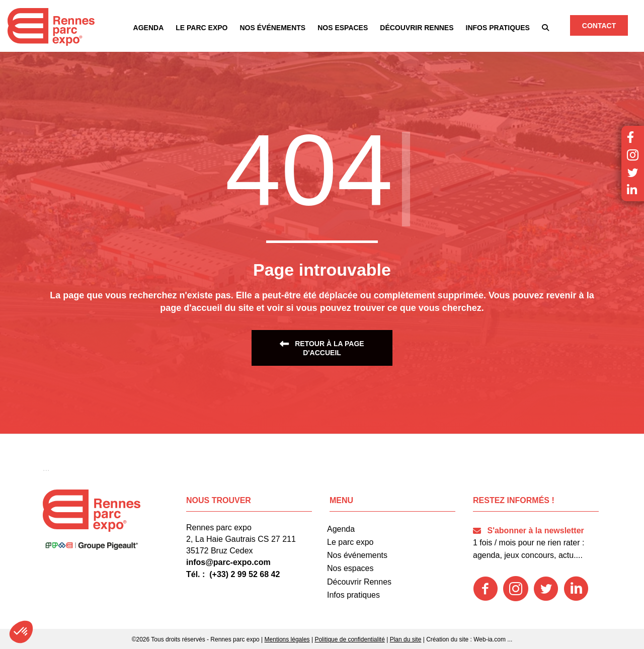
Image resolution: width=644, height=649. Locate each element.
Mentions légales (287, 639)
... (510, 639)
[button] (545, 28)
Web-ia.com (490, 639)
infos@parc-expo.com (228, 562)
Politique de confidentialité (349, 639)
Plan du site (406, 639)
